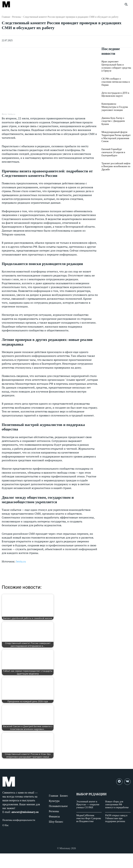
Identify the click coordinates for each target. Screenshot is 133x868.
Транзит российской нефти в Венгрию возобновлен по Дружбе (116, 161)
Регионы (17, 17)
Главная (6, 17)
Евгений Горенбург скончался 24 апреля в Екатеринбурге (113, 147)
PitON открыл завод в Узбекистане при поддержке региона (116, 818)
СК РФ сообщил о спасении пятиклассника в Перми (116, 80)
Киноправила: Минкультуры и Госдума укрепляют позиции (116, 103)
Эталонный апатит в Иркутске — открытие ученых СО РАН (88, 805)
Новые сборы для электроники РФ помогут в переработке (117, 805)
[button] (126, 4)
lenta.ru (21, 561)
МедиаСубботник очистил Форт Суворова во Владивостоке (89, 818)
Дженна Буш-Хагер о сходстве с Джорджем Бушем (113, 117)
